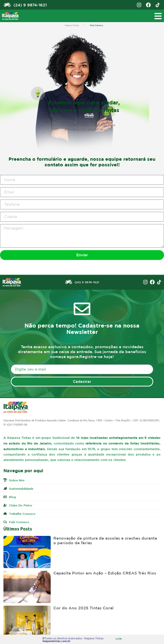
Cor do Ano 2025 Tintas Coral (83, 608)
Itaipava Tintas (72, 25)
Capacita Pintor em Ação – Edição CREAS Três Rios (105, 573)
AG (119, 639)
